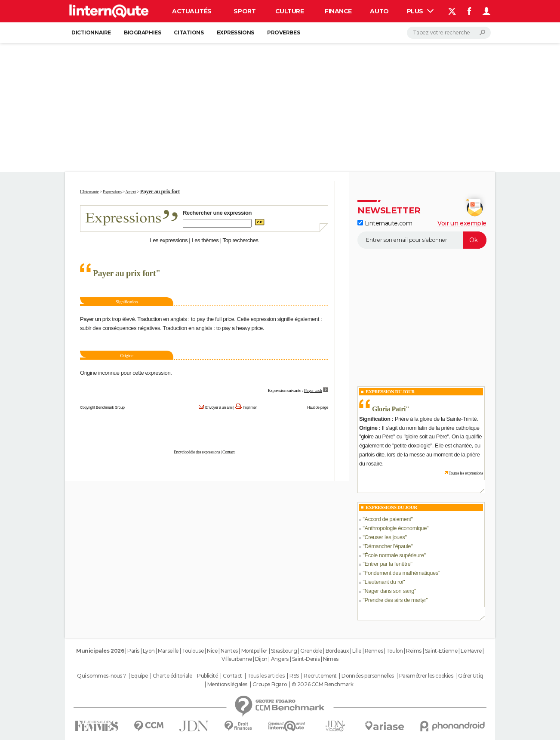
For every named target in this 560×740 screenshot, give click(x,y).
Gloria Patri (389, 409)
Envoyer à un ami (219, 407)
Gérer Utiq (471, 676)
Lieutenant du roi (384, 582)
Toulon (394, 651)
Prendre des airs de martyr (395, 600)
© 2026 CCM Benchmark (323, 684)
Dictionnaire (91, 32)
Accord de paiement (388, 519)
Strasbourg (284, 651)
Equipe (139, 676)
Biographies (142, 32)
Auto (379, 11)
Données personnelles (368, 676)
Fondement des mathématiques (401, 573)
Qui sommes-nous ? (102, 676)
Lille (357, 651)
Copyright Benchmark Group (102, 407)
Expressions (235, 32)
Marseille (168, 651)
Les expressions (169, 240)
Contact (228, 452)
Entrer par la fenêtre (387, 564)
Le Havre (471, 651)
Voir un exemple (462, 223)
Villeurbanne (237, 659)
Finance (338, 11)
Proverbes (283, 32)
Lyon (149, 651)
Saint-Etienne (441, 651)
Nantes (229, 651)
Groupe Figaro (270, 684)
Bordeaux (337, 651)
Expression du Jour (390, 392)
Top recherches (241, 240)
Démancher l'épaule (388, 546)
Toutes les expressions (466, 473)
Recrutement (320, 676)
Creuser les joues (385, 537)
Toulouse (193, 651)
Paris (133, 651)
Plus (420, 11)
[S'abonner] (422, 240)
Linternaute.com (385, 223)
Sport (245, 11)
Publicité (207, 676)
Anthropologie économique (395, 528)
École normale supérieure (394, 555)
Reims (414, 651)
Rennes (374, 651)
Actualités (192, 11)
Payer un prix (95, 319)
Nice (212, 651)
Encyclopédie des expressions (197, 452)
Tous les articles (266, 676)
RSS (294, 676)
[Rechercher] (449, 33)
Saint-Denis (306, 659)
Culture (290, 11)
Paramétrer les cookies (426, 676)
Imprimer (250, 407)
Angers (280, 659)
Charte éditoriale (172, 676)
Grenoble (311, 651)
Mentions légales (227, 684)
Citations (189, 32)
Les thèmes (205, 240)
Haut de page (318, 407)
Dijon (261, 659)
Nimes (331, 659)
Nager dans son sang (389, 591)
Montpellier (254, 651)
